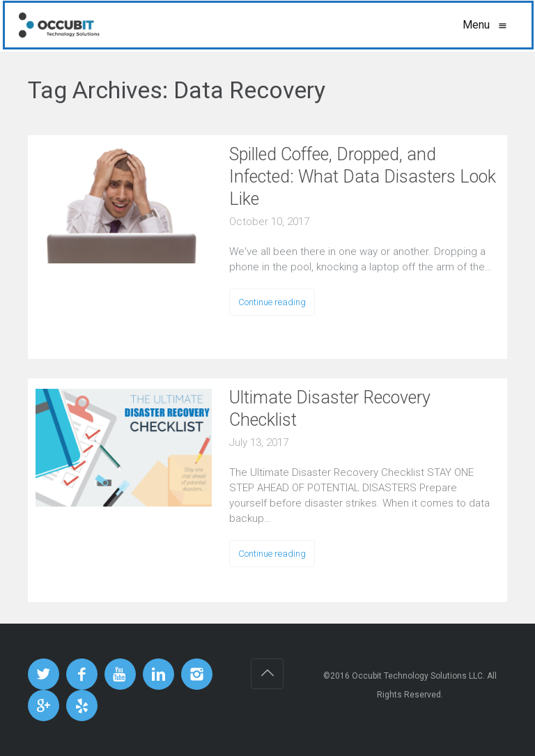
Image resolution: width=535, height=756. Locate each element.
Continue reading (272, 302)
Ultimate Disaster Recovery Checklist (330, 409)
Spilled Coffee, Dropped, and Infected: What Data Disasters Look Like (363, 177)
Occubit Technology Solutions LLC (417, 676)
